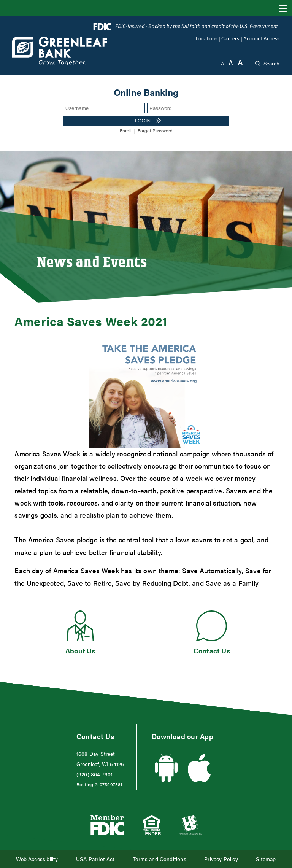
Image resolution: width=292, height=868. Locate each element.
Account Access (262, 38)
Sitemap (266, 859)
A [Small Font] (223, 63)
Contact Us (212, 651)
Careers (230, 38)
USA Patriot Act (95, 859)
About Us (80, 651)
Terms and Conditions (159, 859)
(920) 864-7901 (95, 774)
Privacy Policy (221, 859)
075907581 (111, 784)
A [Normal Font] (231, 63)
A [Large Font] (240, 62)
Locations (207, 38)
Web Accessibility (37, 859)
